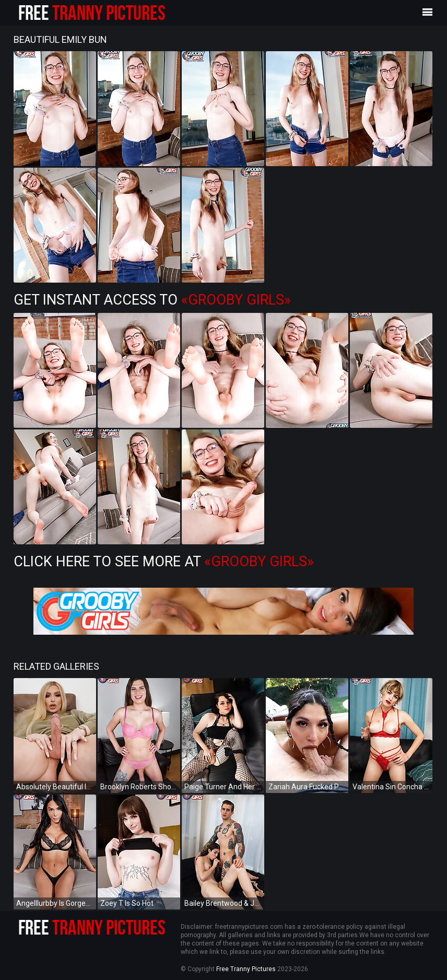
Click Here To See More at (164, 562)
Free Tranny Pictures (246, 969)
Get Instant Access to (152, 300)
